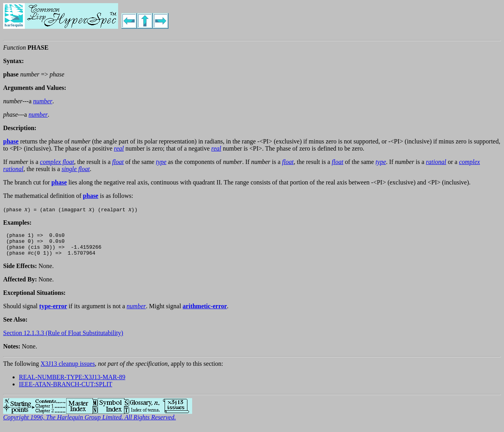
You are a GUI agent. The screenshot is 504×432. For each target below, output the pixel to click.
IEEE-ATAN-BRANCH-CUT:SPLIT (66, 389)
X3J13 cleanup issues (68, 368)
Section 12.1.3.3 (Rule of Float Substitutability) (63, 338)
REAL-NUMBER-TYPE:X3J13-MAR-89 (72, 382)
